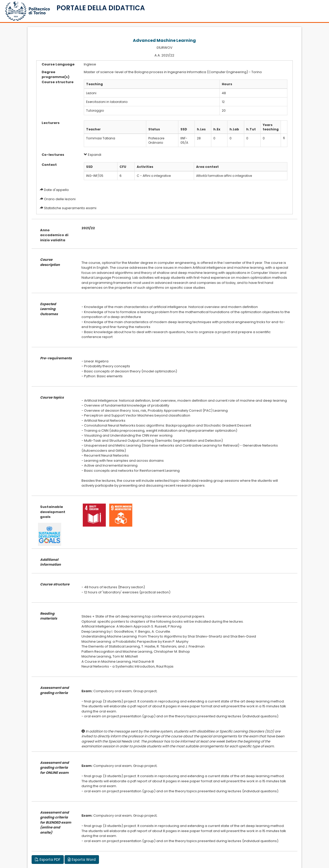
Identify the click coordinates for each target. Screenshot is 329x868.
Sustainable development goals (53, 512)
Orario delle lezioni (60, 199)
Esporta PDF (48, 860)
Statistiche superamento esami (70, 208)
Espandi (93, 155)
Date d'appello (56, 190)
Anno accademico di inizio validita (54, 235)
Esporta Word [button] (82, 860)
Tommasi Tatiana (101, 138)
